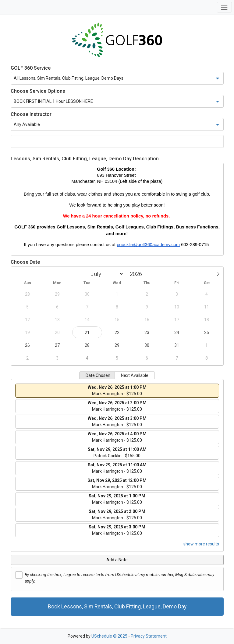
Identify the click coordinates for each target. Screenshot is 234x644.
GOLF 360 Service (31, 68)
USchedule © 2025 (109, 636)
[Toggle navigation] (224, 7)
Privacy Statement (149, 636)
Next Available (135, 375)
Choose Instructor (31, 114)
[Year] (137, 274)
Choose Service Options (38, 91)
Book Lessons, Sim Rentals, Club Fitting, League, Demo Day (117, 607)
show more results (201, 544)
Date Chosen (98, 375)
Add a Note (117, 560)
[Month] (106, 274)
